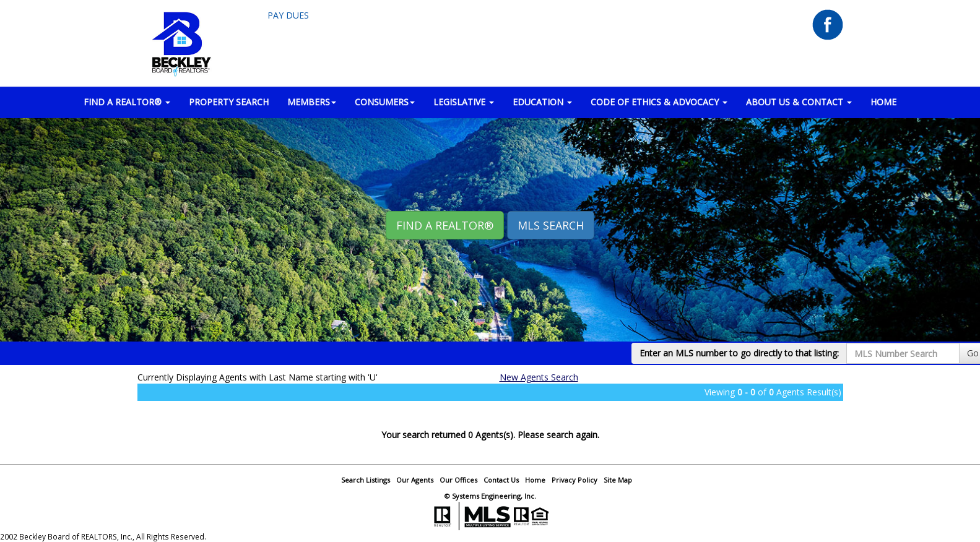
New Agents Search (539, 377)
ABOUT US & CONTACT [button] (799, 102)
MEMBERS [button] (312, 102)
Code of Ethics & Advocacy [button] (659, 102)
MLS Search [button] (551, 225)
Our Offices (458, 480)
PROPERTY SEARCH (229, 102)
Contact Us (501, 480)
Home (535, 480)
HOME (883, 102)
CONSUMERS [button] (385, 102)
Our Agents (415, 480)
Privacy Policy (575, 480)
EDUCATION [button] (542, 102)
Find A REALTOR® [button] (445, 225)
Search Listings (366, 480)
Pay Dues (288, 15)
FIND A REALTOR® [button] (127, 102)
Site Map (618, 480)
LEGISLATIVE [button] (464, 102)
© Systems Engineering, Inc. (490, 496)
